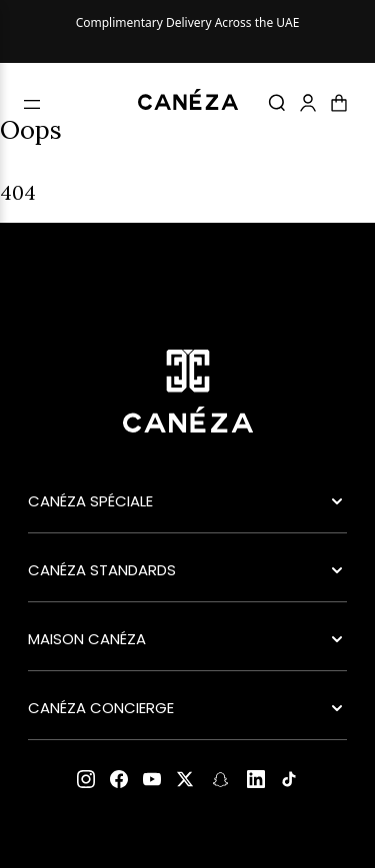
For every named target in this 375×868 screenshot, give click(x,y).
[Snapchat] (220, 780)
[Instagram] (86, 779)
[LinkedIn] (256, 779)
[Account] (308, 103)
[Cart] (339, 103)
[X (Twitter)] (185, 779)
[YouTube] (152, 779)
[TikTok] (289, 779)
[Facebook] (119, 779)
